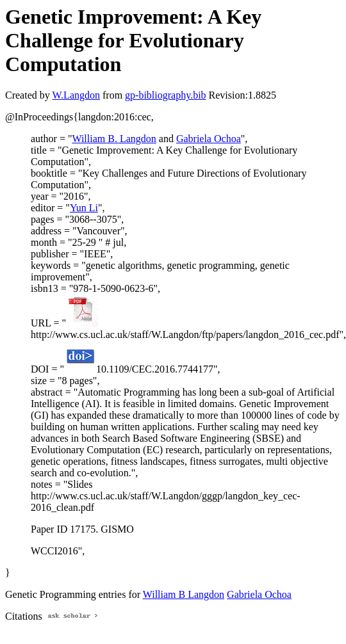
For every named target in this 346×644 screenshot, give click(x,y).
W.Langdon (76, 95)
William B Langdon (184, 594)
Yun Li (84, 208)
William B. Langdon (114, 139)
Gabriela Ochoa (209, 139)
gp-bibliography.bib (166, 95)
